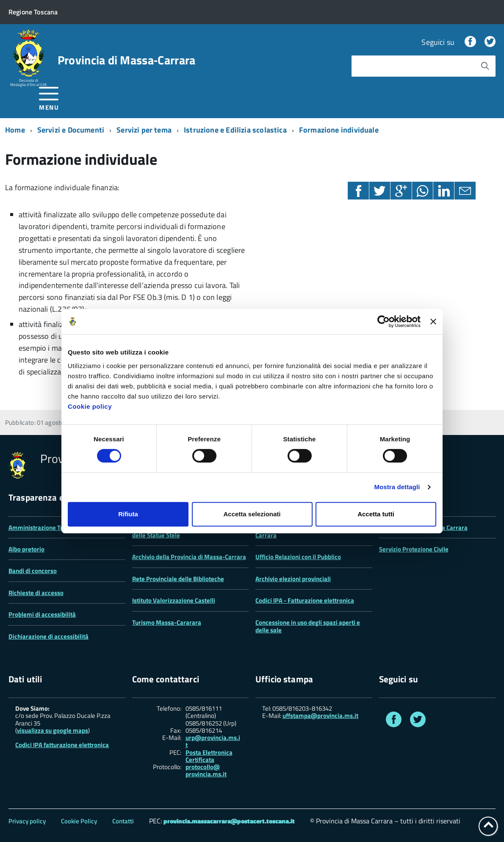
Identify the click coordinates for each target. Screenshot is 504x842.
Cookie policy (90, 406)
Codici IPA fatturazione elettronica (62, 745)
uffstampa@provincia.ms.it (320, 716)
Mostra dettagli (397, 487)
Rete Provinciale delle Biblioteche (178, 579)
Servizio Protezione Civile (414, 549)
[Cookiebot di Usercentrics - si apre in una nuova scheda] (384, 321)
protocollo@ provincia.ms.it (206, 771)
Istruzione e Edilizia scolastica (235, 130)
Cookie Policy (79, 821)
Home (15, 130)
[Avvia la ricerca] (485, 66)
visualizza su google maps (53, 730)
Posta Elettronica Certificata (209, 756)
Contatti (123, 821)
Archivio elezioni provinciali (293, 579)
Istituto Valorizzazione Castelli (174, 600)
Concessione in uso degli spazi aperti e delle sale (308, 626)
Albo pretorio (26, 549)
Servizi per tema (144, 130)
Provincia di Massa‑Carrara (127, 60)
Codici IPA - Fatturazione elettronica (305, 600)
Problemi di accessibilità (42, 614)
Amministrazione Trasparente (50, 528)
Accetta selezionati (252, 514)
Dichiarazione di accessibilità (48, 636)
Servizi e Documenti (71, 130)
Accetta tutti (376, 514)
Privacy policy (27, 821)
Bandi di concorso (33, 571)
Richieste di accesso (36, 593)
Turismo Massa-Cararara (167, 622)
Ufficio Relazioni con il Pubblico (298, 557)
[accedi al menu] (49, 97)
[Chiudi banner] (433, 321)
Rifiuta (128, 514)
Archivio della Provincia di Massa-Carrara (189, 557)
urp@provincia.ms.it (213, 741)
